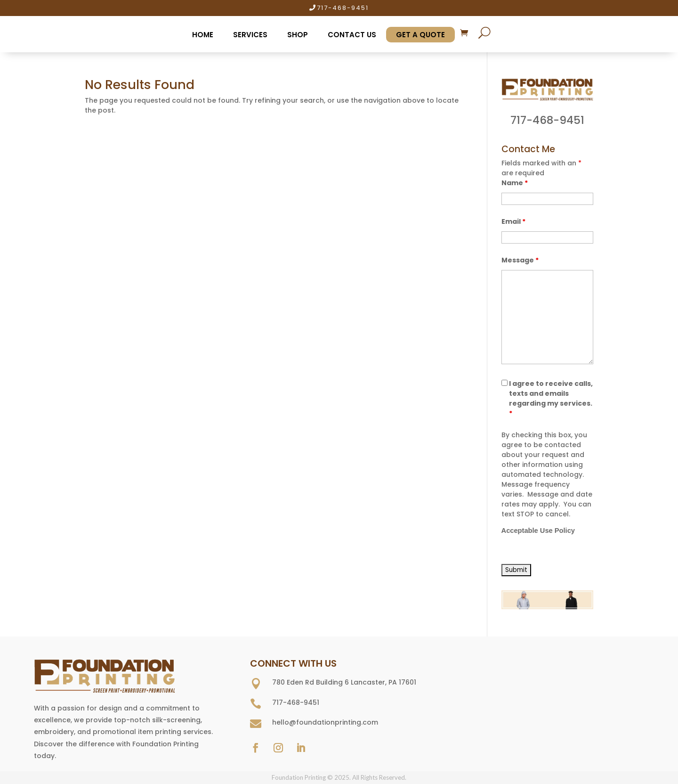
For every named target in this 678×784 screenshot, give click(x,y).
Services (250, 35)
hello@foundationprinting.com (325, 722)
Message (520, 260)
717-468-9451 (343, 8)
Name (515, 183)
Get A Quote (420, 35)
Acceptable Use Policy (538, 531)
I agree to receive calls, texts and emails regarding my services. (551, 398)
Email (513, 221)
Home (203, 35)
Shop (298, 35)
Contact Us (352, 35)
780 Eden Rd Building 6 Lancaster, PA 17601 (344, 682)
